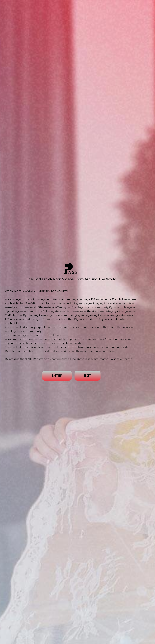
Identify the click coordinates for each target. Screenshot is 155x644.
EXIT (88, 376)
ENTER (57, 376)
